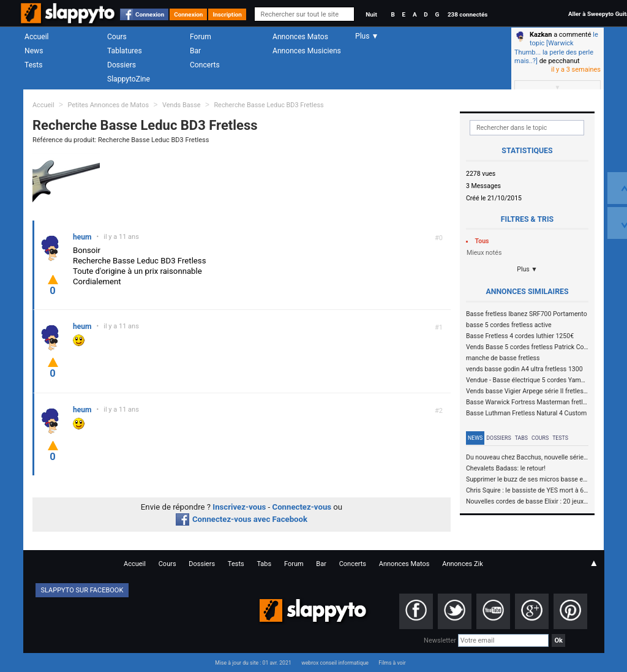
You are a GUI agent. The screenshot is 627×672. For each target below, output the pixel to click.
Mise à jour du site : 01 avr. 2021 (253, 663)
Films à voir (392, 663)
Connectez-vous (302, 507)
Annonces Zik (463, 564)
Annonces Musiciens (307, 51)
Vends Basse (182, 105)
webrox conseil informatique (335, 663)
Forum (201, 37)
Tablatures (125, 51)
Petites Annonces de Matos (108, 105)
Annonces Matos (300, 37)
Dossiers (122, 65)
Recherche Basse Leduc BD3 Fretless (268, 105)
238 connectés (467, 14)
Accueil (37, 37)
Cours (117, 37)
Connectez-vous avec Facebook (242, 519)
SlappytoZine (129, 79)
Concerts (205, 65)
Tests (33, 65)
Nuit (371, 14)
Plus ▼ (527, 269)
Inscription (227, 14)
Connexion (150, 14)
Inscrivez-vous (239, 507)
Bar (195, 51)
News (34, 51)
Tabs (521, 438)
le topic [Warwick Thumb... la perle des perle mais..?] (556, 48)
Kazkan (541, 35)
